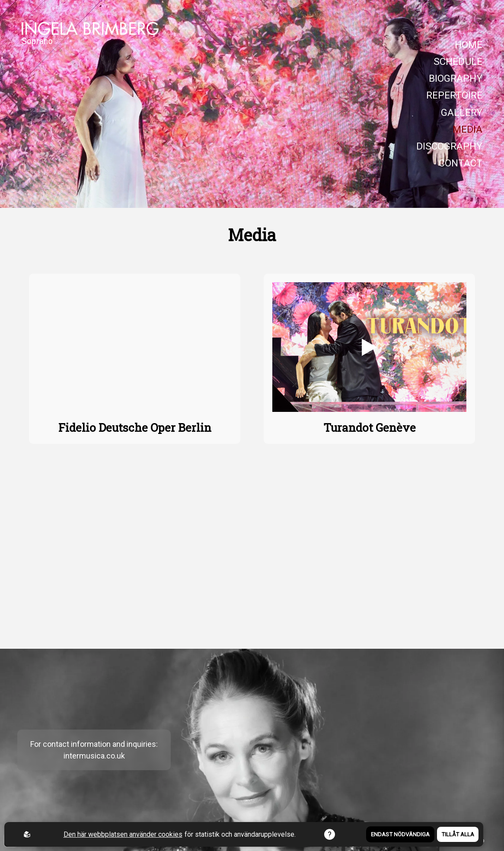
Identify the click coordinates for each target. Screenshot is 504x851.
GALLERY (462, 113)
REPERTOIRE (454, 95)
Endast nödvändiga (400, 834)
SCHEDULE (458, 62)
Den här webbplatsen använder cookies (123, 834)
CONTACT (461, 163)
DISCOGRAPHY (449, 146)
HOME (469, 45)
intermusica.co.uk (94, 756)
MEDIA (467, 129)
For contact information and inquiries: (94, 744)
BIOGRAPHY (456, 78)
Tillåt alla (458, 834)
